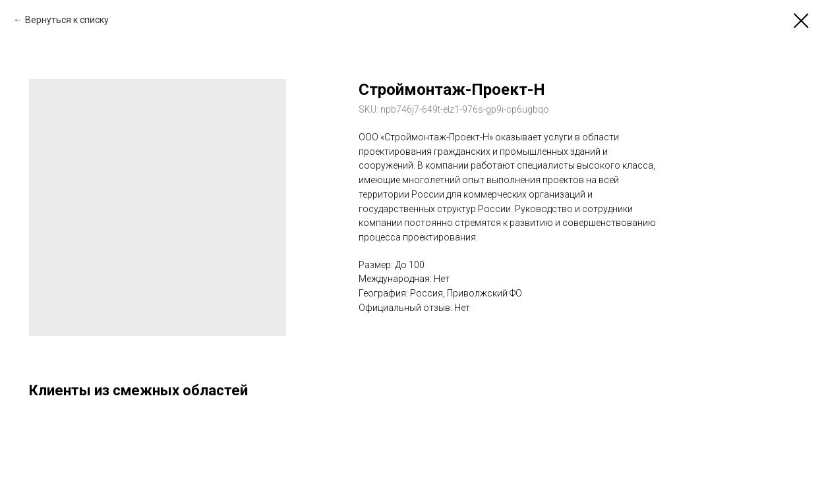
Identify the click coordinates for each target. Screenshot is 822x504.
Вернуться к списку (67, 20)
